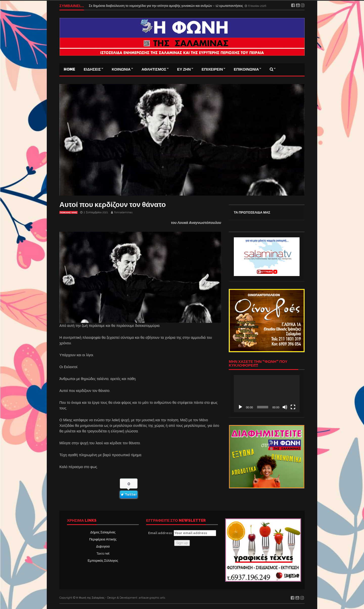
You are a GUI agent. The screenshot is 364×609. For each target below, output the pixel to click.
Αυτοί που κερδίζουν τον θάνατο (113, 205)
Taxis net (103, 553)
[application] (267, 393)
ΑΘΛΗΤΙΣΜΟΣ (154, 69)
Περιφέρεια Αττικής (103, 539)
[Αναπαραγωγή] (240, 407)
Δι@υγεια (103, 546)
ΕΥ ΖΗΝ (184, 69)
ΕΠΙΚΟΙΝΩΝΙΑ (246, 69)
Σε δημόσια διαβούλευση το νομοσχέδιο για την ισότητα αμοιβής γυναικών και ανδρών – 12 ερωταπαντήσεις (166, 6)
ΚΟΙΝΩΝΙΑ (121, 69)
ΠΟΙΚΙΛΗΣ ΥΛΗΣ (69, 213)
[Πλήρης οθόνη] (293, 407)
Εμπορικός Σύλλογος (103, 561)
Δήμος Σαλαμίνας (103, 532)
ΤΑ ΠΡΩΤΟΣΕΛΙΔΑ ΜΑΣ (252, 212)
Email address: (182, 533)
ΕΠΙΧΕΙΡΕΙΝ (212, 69)
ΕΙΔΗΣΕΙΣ (92, 69)
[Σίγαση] (285, 407)
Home (69, 69)
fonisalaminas (123, 212)
